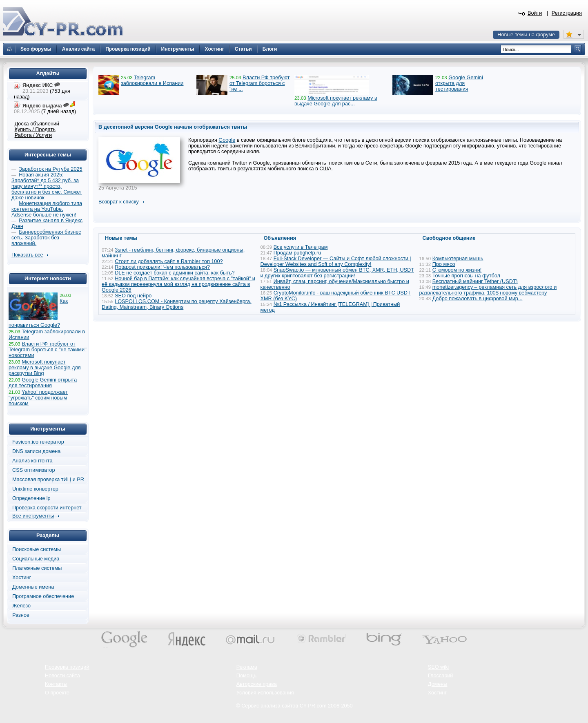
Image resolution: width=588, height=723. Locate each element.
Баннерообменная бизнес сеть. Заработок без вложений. (46, 238)
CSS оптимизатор (34, 470)
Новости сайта (62, 676)
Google (227, 140)
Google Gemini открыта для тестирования (459, 83)
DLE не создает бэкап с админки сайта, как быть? (175, 273)
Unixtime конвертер (35, 489)
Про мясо (444, 264)
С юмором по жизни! (457, 270)
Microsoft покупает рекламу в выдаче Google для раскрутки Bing (45, 368)
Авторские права (257, 684)
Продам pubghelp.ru (297, 253)
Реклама (247, 667)
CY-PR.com (313, 706)
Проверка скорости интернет (47, 508)
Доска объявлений (37, 124)
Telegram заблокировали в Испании (152, 80)
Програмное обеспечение (43, 596)
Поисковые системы (37, 549)
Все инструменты (33, 516)
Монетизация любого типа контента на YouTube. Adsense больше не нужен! (47, 209)
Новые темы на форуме (526, 35)
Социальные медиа (36, 559)
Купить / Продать (35, 129)
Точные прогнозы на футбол (466, 276)
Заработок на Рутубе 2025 (50, 169)
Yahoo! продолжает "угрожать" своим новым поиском (38, 398)
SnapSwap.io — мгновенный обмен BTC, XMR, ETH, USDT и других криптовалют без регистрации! (337, 273)
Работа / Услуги (33, 135)
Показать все (27, 255)
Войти (535, 13)
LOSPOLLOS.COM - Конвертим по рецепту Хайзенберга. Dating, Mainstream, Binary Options (177, 304)
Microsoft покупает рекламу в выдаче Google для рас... (336, 101)
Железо (21, 606)
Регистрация (567, 13)
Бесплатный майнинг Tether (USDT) (475, 281)
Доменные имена (33, 587)
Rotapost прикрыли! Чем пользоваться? (162, 267)
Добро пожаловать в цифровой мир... (478, 299)
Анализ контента (32, 461)
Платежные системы (37, 568)
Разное (21, 615)
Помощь (246, 676)
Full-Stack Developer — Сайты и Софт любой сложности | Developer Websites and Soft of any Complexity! (336, 261)
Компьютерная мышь (458, 259)
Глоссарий (441, 676)
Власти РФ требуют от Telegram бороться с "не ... (259, 83)
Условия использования (265, 693)
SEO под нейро (133, 296)
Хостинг (22, 578)
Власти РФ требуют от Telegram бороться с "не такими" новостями (48, 350)
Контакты (56, 684)
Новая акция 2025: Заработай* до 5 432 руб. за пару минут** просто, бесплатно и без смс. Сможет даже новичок (47, 186)
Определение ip (31, 498)
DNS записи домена (36, 451)
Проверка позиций (67, 667)
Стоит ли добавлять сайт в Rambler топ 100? (169, 261)
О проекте (57, 693)
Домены (438, 684)
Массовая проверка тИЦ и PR (48, 480)
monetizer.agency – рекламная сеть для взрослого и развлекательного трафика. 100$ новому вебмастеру (488, 290)
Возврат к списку (119, 202)
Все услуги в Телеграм (301, 247)
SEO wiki (438, 667)
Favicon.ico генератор (38, 442)
